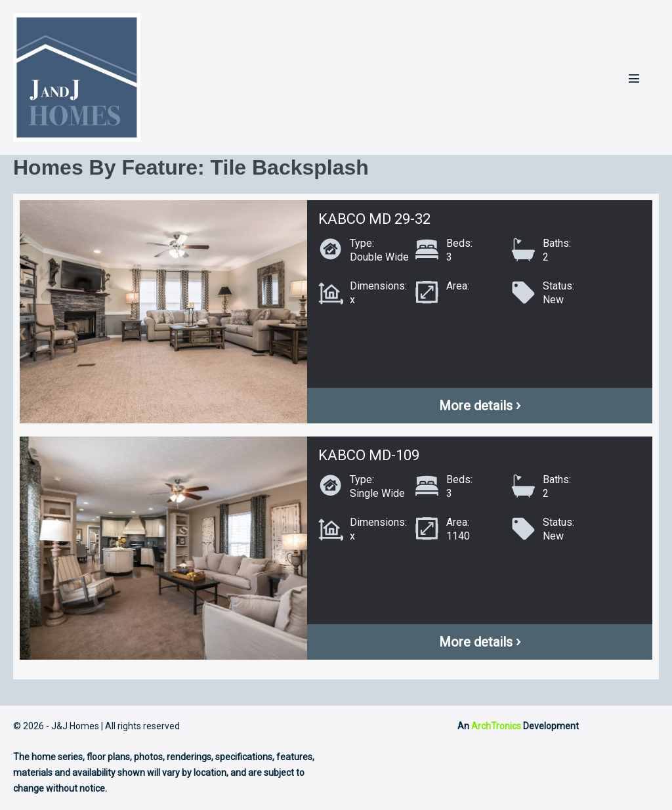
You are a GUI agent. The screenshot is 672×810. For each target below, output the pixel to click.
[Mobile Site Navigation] (634, 78)
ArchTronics (496, 726)
